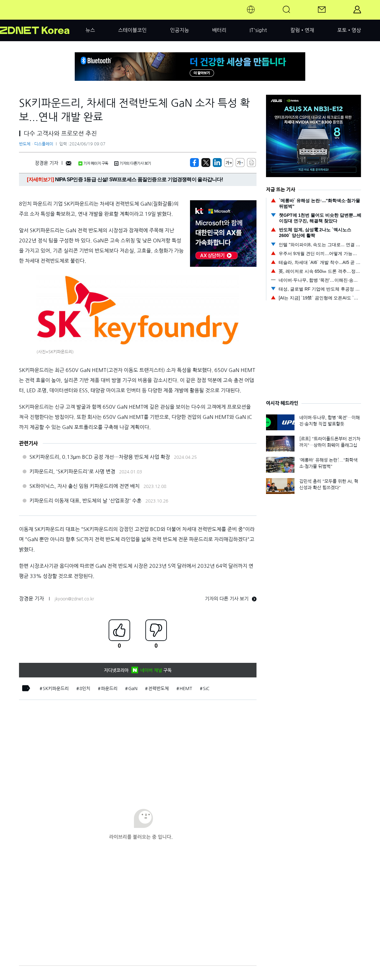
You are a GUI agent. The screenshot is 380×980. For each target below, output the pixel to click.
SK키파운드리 (56, 689)
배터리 (219, 30)
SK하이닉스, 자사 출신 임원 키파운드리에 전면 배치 (85, 486)
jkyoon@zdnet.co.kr (74, 599)
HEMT (186, 689)
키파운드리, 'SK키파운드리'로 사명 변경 (72, 471)
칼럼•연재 (302, 30)
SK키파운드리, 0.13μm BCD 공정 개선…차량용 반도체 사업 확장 (100, 457)
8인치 (85, 689)
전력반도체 (158, 689)
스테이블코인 (132, 30)
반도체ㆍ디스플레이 (36, 144)
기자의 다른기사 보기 (133, 163)
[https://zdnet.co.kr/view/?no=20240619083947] (194, 163)
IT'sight (258, 30)
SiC (206, 689)
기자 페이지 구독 (93, 163)
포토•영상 (349, 30)
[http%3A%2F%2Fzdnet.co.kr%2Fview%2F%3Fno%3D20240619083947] (217, 163)
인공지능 (180, 30)
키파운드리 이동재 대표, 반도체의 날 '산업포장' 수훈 (85, 501)
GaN (133, 689)
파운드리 (109, 689)
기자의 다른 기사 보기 (231, 599)
